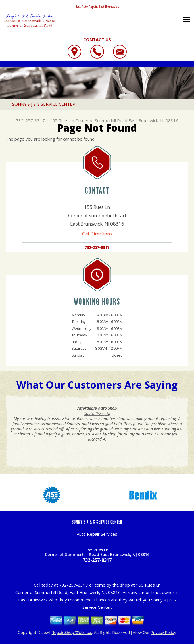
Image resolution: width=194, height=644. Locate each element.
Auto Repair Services (97, 534)
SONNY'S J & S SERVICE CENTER (44, 104)
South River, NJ (97, 413)
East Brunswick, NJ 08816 (153, 120)
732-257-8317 (30, 120)
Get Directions (97, 234)
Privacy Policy (163, 633)
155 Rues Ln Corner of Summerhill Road (88, 120)
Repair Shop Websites (72, 633)
